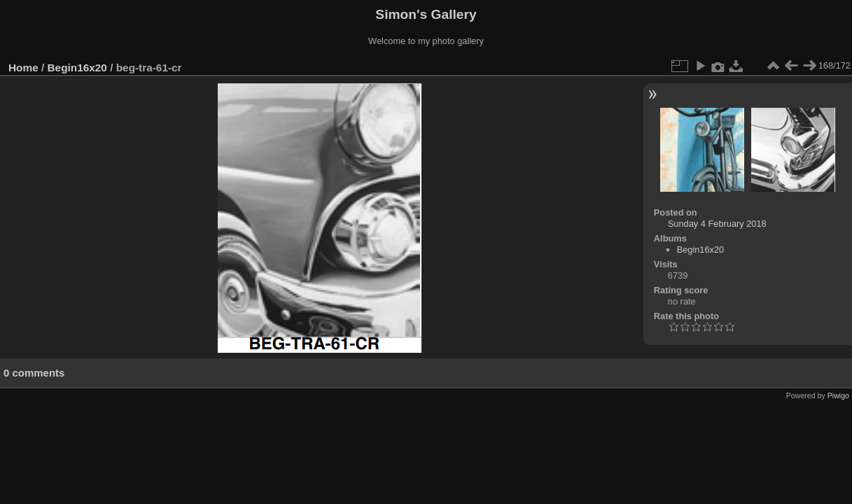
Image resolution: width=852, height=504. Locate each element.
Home (23, 68)
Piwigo (838, 395)
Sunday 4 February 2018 (717, 224)
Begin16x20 (77, 68)
